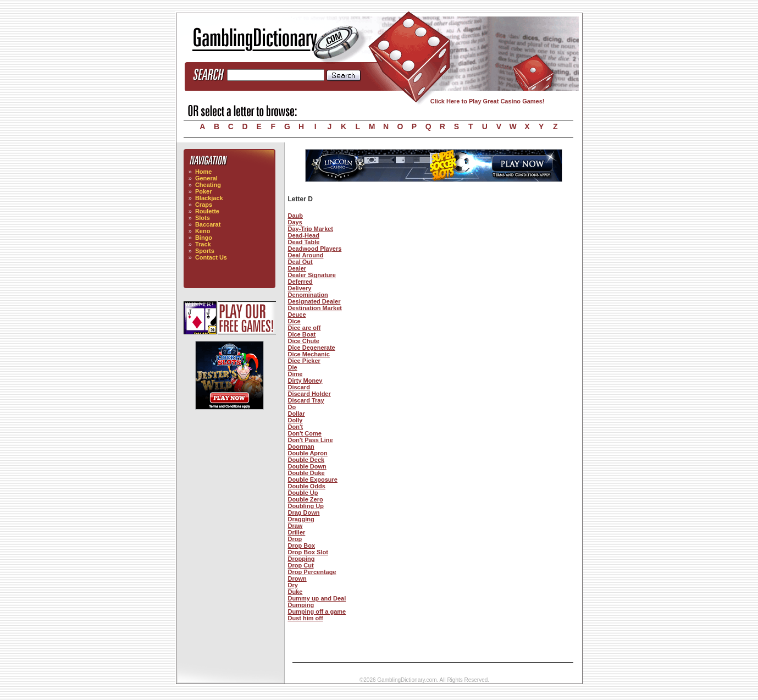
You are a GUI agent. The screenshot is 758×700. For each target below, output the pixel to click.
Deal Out (300, 262)
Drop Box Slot (308, 552)
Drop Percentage (312, 572)
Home (204, 172)
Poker (204, 191)
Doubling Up (306, 506)
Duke (295, 592)
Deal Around (306, 255)
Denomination (308, 295)
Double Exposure (313, 479)
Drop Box (302, 545)
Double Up (303, 493)
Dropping (301, 559)
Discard (299, 387)
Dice (294, 321)
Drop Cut (301, 565)
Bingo (204, 238)
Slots (203, 218)
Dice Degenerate (312, 348)
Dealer (297, 268)
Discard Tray (306, 400)
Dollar (297, 414)
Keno (203, 231)
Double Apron (308, 453)
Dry (293, 585)
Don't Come (305, 433)
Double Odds (307, 486)
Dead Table (304, 242)
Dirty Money (305, 381)
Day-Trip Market (311, 229)
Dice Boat (302, 334)
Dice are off (305, 328)
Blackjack (209, 198)
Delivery (300, 288)
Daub (296, 216)
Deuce (297, 315)
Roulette (207, 211)
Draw (295, 526)
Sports (205, 251)
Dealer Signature (312, 275)
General (206, 178)
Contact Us (211, 257)
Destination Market (315, 308)
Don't (296, 427)
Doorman (301, 447)
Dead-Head (304, 235)
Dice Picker (304, 361)
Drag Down (304, 512)
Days (295, 222)
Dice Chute (304, 341)
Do (292, 407)
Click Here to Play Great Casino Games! (488, 101)
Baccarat (208, 224)
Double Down (307, 466)
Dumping (301, 605)
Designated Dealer (314, 301)
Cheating (208, 185)
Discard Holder (309, 394)
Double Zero (306, 499)
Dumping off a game (317, 611)
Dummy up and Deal (317, 598)
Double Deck (306, 460)
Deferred (300, 282)
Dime (295, 374)
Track (203, 244)
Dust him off (306, 618)
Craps (204, 205)
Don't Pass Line (311, 440)
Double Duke (306, 473)
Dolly (295, 420)
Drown (297, 578)
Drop (295, 539)
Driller (297, 532)
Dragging (301, 519)
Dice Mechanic (309, 354)
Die (293, 367)
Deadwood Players (315, 249)
